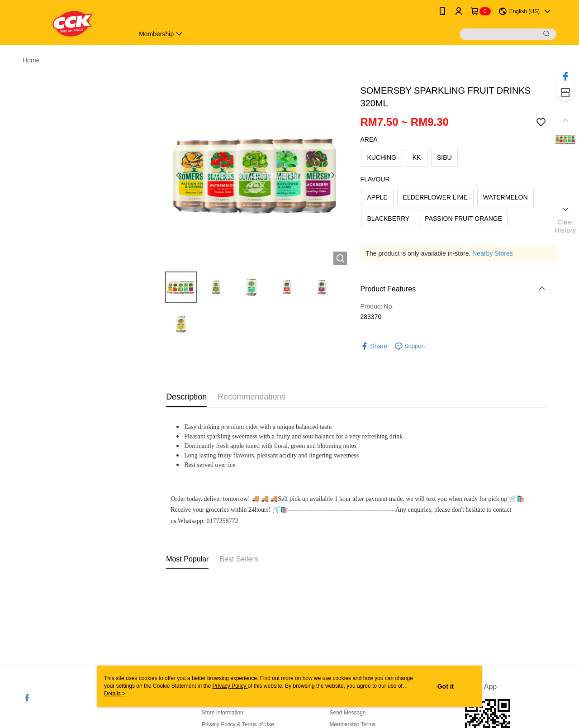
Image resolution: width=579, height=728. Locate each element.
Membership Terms (352, 724)
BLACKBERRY (388, 219)
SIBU (444, 157)
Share (373, 346)
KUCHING (382, 157)
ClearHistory (565, 226)
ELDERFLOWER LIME (435, 197)
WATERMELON (505, 197)
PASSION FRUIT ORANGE (463, 219)
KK (417, 157)
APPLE (377, 197)
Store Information (223, 713)
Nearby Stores (492, 253)
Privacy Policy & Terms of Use (238, 724)
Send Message (347, 713)
